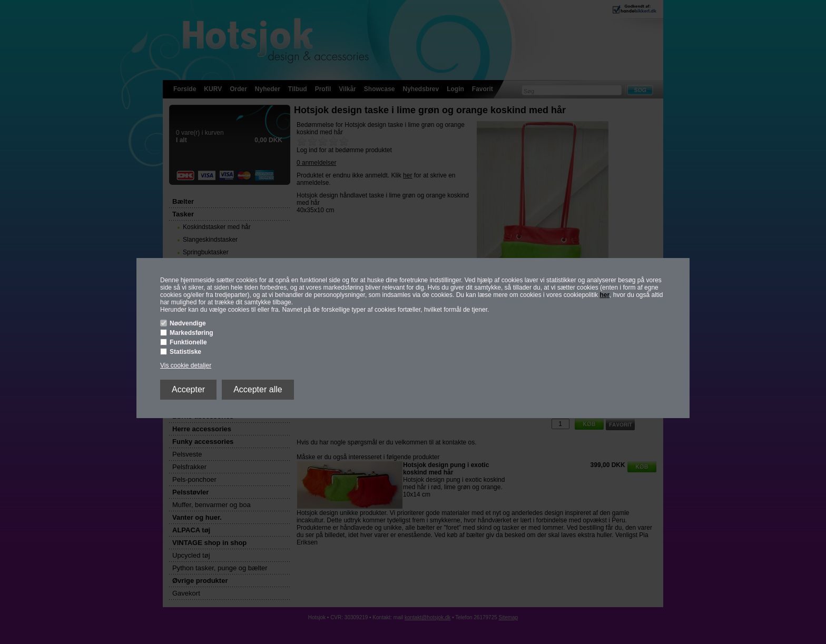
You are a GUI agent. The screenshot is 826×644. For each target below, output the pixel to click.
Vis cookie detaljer (186, 365)
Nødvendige (188, 323)
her (604, 295)
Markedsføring (191, 333)
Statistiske (185, 352)
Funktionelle (188, 342)
